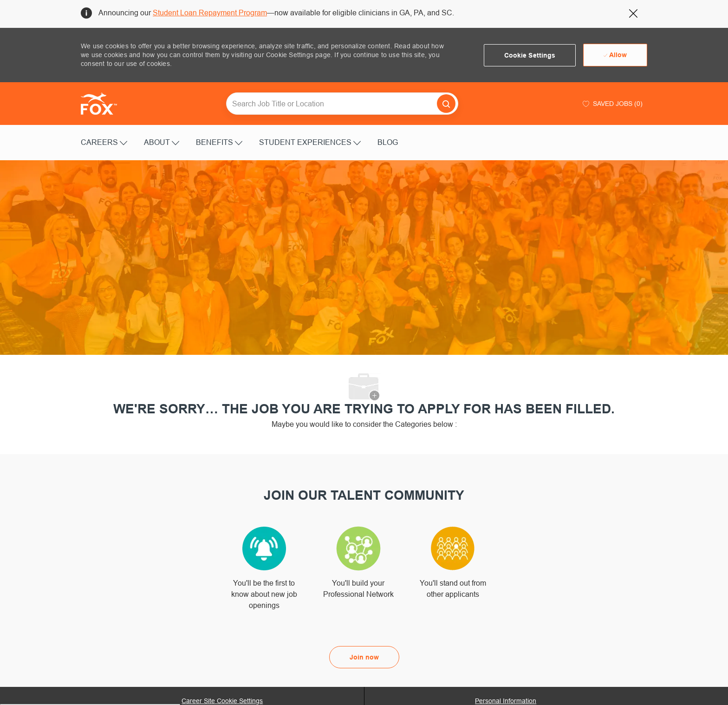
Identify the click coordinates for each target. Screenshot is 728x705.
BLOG (388, 142)
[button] (530, 55)
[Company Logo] (104, 104)
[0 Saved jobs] (611, 104)
